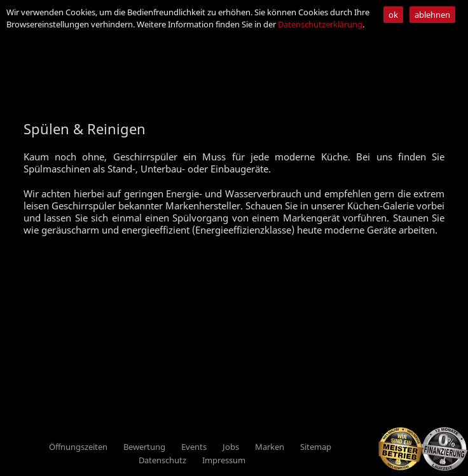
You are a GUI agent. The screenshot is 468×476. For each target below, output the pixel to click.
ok (393, 15)
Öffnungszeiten (78, 447)
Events (194, 447)
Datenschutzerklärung (320, 24)
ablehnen (432, 15)
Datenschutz (162, 460)
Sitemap (316, 447)
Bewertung (144, 447)
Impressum (224, 460)
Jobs (231, 447)
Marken (270, 447)
